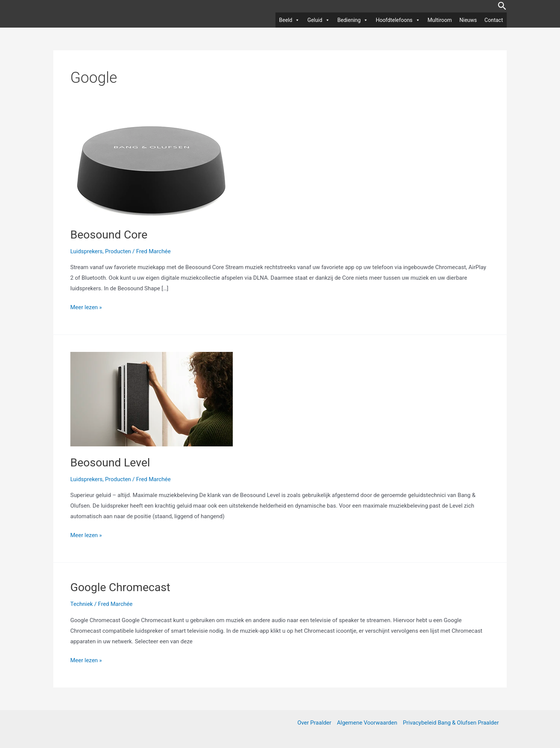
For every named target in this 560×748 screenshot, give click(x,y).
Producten (118, 251)
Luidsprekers (86, 251)
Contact (494, 20)
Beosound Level (110, 462)
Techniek (82, 604)
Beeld (290, 20)
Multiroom (440, 20)
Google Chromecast (120, 587)
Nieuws (468, 20)
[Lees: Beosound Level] (152, 399)
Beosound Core (109, 235)
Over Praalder (314, 723)
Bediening (353, 20)
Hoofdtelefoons (398, 20)
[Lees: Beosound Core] (152, 171)
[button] (502, 6)
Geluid (318, 20)
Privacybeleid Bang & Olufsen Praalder (451, 723)
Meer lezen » (86, 308)
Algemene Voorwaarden (367, 723)
